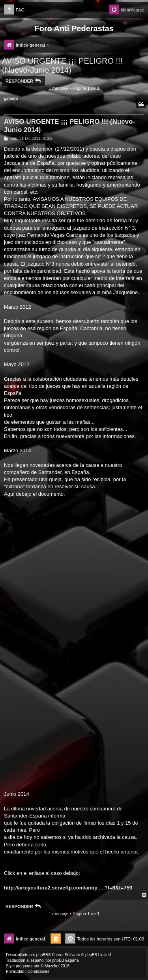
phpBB (42, 955)
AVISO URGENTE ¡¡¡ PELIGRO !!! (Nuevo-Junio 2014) (62, 65)
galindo (11, 99)
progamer (24, 966)
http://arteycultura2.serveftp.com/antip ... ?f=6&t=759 (68, 888)
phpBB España (65, 960)
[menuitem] (14, 10)
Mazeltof (52, 966)
